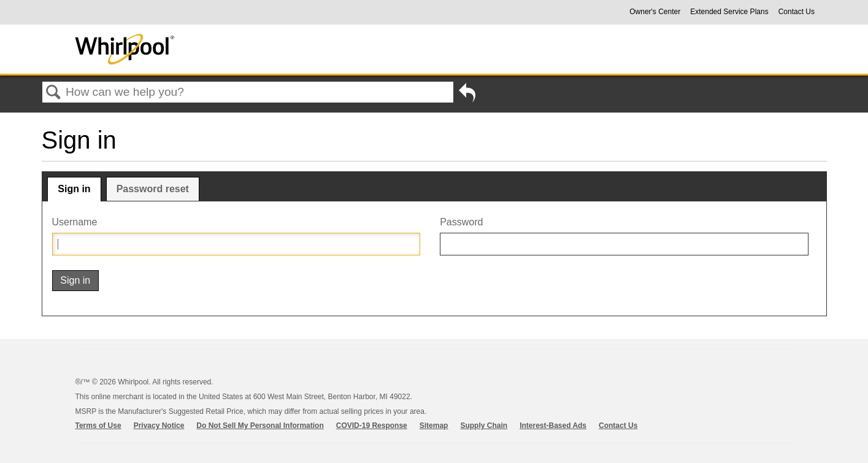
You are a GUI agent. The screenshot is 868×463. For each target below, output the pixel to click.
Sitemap (434, 426)
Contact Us (797, 12)
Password (461, 222)
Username (75, 222)
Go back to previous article (467, 95)
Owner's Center (655, 12)
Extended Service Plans (729, 12)
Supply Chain (484, 426)
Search (54, 93)
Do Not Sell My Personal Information (260, 426)
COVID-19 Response (372, 426)
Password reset (153, 189)
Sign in (74, 189)
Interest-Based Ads (553, 426)
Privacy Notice (159, 426)
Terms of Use (98, 426)
